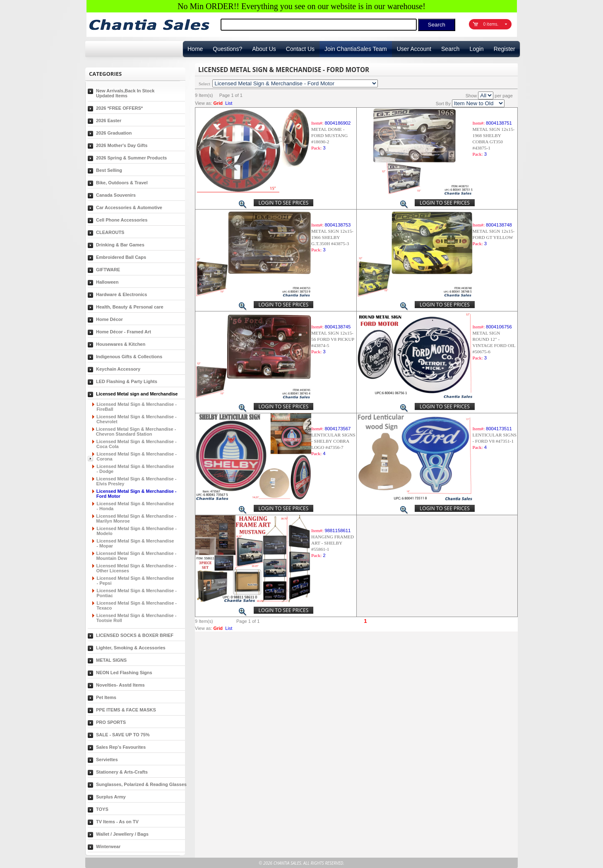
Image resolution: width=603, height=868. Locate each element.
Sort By (443, 104)
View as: (203, 103)
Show (471, 96)
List (229, 103)
